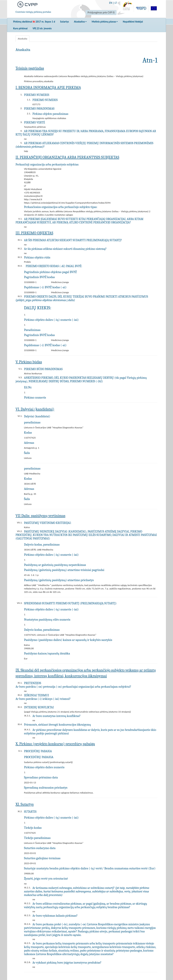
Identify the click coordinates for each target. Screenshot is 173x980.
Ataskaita (22, 39)
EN (111, 3)
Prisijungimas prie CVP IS (101, 12)
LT (116, 3)
